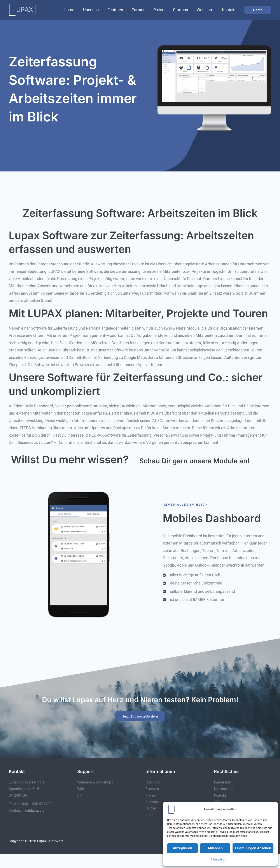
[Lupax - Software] (22, 10)
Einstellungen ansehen (253, 848)
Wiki (80, 803)
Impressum (223, 796)
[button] (258, 10)
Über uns (97, 10)
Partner (142, 10)
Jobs (149, 829)
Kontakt (229, 10)
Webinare (206, 10)
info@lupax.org (34, 824)
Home (76, 10)
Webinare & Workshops (95, 796)
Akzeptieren (182, 848)
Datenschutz (218, 859)
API (80, 809)
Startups (183, 10)
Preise (162, 10)
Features (120, 10)
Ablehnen (215, 848)
